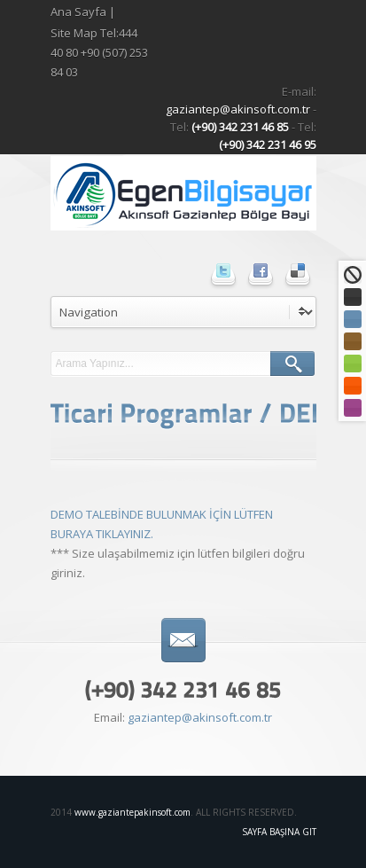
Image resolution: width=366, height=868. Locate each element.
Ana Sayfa (78, 12)
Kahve (353, 341)
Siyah (353, 297)
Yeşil (353, 364)
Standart (353, 275)
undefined (183, 312)
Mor (353, 408)
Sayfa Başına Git (279, 832)
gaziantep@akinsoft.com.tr (239, 109)
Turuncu (353, 386)
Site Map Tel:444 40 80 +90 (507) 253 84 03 (99, 52)
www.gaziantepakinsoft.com (132, 812)
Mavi (353, 319)
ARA (292, 364)
